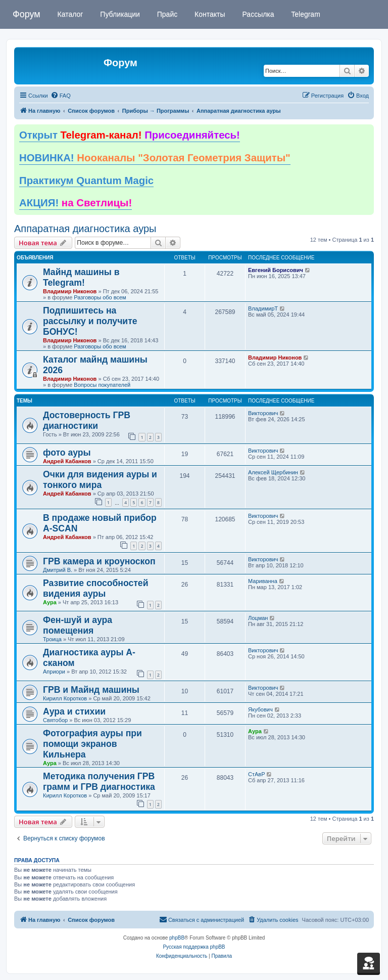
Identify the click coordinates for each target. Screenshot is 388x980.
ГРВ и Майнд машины (91, 690)
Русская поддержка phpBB (194, 947)
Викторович (263, 413)
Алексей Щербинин (273, 472)
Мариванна (263, 581)
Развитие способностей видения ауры (95, 588)
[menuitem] (61, 96)
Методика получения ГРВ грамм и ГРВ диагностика (99, 782)
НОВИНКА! (155, 158)
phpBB (177, 938)
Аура (50, 602)
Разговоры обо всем (100, 297)
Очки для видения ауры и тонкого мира (100, 480)
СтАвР (257, 774)
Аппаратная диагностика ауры (85, 229)
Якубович (260, 709)
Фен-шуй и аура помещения (78, 625)
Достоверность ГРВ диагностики (87, 420)
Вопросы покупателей (102, 385)
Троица (52, 639)
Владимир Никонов (70, 291)
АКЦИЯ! (76, 203)
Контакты (209, 14)
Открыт (130, 135)
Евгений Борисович (276, 270)
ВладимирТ (263, 308)
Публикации (119, 14)
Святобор (55, 720)
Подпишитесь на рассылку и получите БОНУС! (90, 321)
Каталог (69, 14)
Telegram (305, 14)
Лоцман (258, 618)
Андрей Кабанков (67, 461)
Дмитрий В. (58, 570)
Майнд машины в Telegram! (81, 277)
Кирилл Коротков (65, 698)
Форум (27, 14)
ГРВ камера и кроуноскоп (99, 561)
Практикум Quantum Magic (86, 181)
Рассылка (257, 14)
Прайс (166, 14)
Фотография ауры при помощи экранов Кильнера (92, 744)
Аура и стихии (74, 711)
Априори (54, 672)
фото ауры (67, 453)
